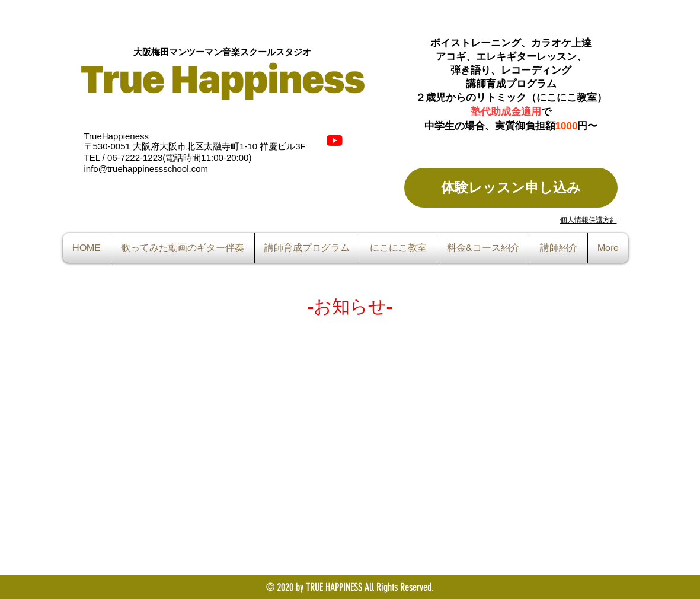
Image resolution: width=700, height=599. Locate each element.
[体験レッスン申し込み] (511, 188)
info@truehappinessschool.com (146, 169)
